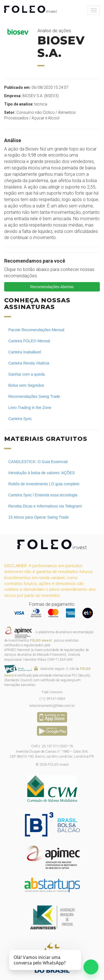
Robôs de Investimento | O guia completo (44, 484)
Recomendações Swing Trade (34, 396)
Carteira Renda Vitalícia (29, 363)
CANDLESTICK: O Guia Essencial (38, 462)
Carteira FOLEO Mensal (29, 341)
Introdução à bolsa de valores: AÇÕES (42, 473)
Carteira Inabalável (25, 352)
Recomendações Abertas (52, 287)
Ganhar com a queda (27, 374)
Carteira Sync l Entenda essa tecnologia (43, 495)
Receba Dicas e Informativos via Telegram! (45, 506)
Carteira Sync (20, 419)
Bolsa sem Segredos (26, 385)
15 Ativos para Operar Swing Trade (39, 517)
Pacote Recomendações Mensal (36, 330)
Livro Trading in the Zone (30, 408)
